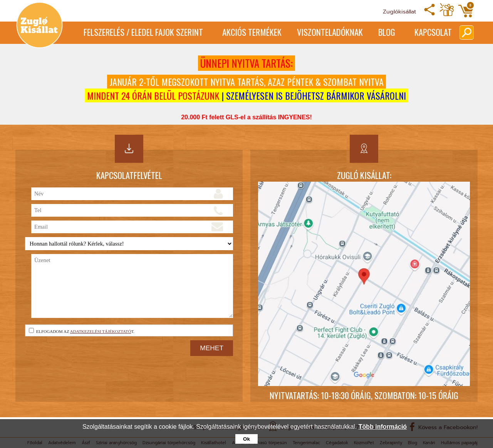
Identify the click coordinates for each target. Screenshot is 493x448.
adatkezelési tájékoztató (101, 331)
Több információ (383, 427)
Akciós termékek (252, 32)
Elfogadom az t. (82, 331)
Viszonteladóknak (330, 32)
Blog (387, 32)
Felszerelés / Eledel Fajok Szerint (143, 32)
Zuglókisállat (399, 12)
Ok (246, 439)
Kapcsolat (433, 32)
